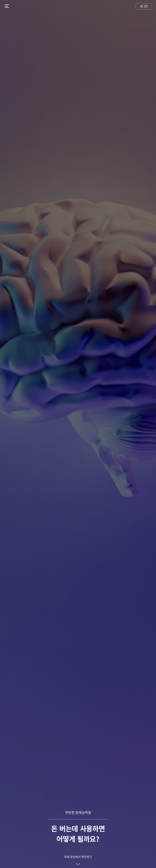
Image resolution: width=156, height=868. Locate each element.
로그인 (144, 6)
